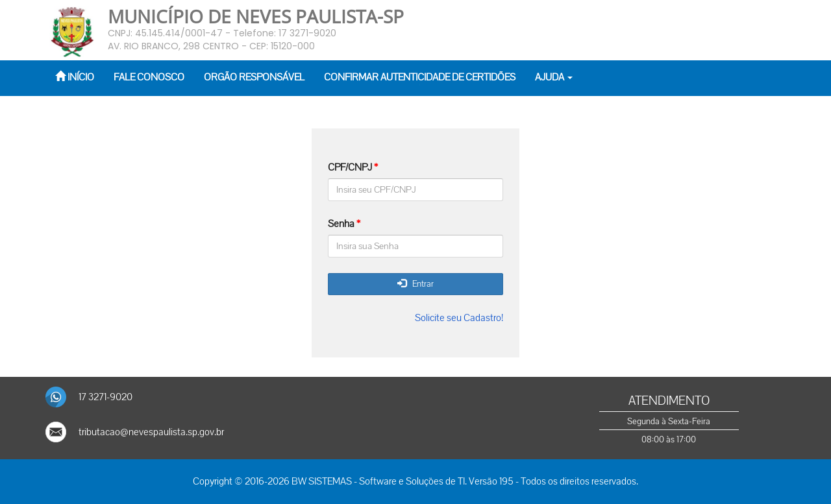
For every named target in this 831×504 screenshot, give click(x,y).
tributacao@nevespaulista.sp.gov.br (151, 432)
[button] (554, 78)
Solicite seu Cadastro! (459, 318)
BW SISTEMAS (322, 481)
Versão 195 (491, 481)
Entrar (415, 284)
